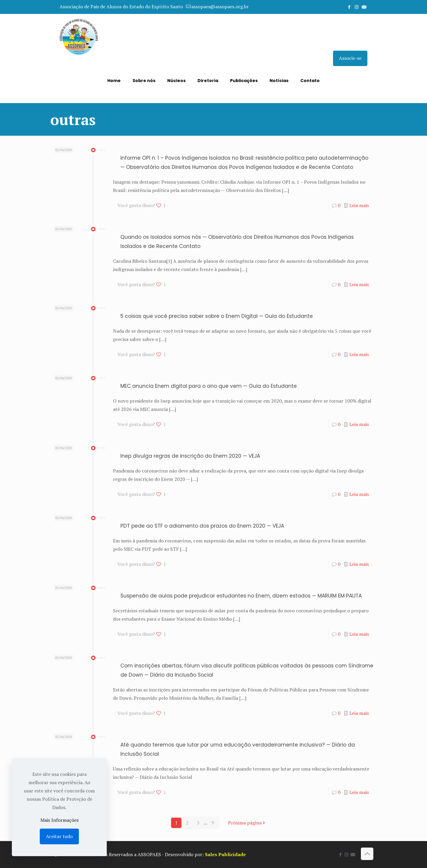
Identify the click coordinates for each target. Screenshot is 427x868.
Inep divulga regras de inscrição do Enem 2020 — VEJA (190, 456)
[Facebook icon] (349, 7)
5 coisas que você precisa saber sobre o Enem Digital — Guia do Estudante (217, 316)
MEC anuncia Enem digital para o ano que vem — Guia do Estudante (209, 386)
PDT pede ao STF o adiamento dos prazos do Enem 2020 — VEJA (202, 526)
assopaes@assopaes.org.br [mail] (220, 7)
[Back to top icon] (367, 854)
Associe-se (350, 58)
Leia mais (359, 205)
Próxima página (247, 823)
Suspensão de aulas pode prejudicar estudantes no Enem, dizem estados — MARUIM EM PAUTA (241, 596)
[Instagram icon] (357, 7)
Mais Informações (59, 820)
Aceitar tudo (59, 836)
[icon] (364, 7)
